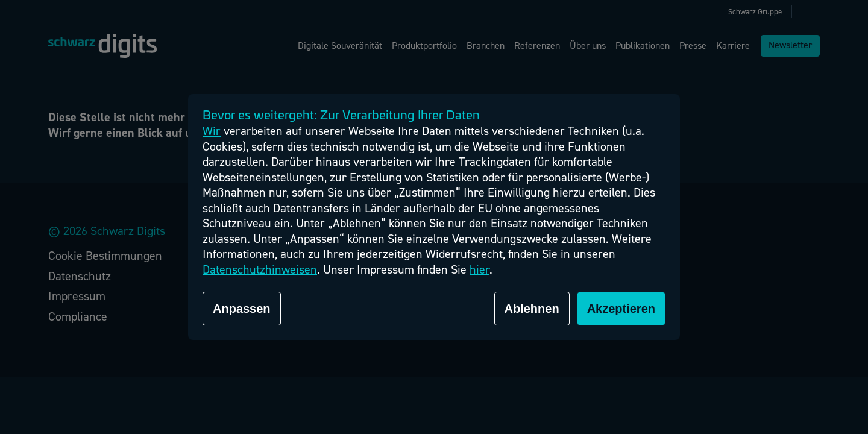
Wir (212, 131)
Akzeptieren (621, 309)
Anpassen (242, 309)
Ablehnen (532, 309)
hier (480, 270)
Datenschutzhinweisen (260, 270)
